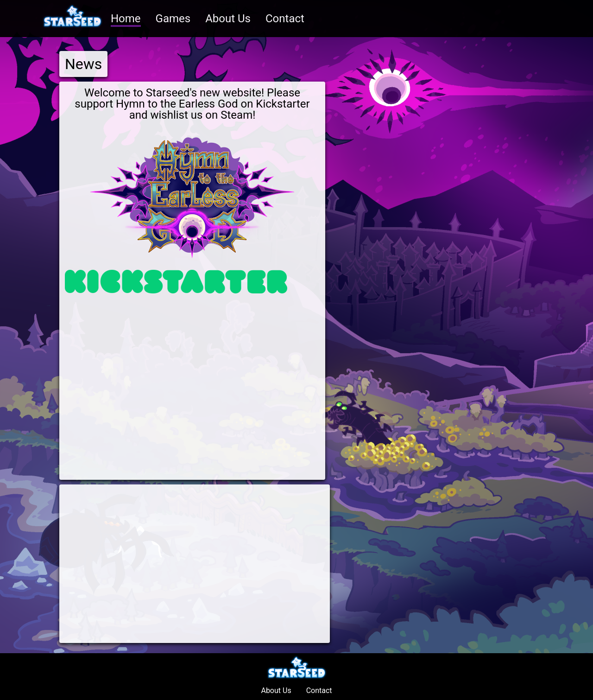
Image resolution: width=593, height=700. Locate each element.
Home (126, 19)
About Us (228, 19)
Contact (285, 19)
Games (173, 19)
